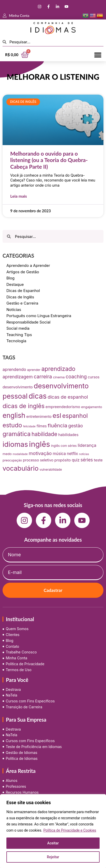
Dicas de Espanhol (23, 291)
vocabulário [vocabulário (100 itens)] (20, 468)
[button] (98, 55)
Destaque (15, 284)
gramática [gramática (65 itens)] (17, 434)
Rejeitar (53, 857)
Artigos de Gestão (23, 272)
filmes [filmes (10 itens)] (42, 426)
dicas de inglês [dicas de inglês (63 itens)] (24, 406)
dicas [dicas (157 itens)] (38, 396)
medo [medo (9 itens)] (7, 454)
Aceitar (53, 843)
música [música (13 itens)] (59, 454)
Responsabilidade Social (28, 322)
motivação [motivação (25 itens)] (40, 453)
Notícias (14, 310)
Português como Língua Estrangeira (39, 316)
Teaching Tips (19, 335)
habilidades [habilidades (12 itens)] (68, 435)
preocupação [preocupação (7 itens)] (12, 460)
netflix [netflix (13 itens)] (72, 454)
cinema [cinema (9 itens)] (59, 377)
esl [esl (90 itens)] (57, 416)
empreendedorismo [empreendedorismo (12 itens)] (63, 407)
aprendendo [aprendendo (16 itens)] (14, 369)
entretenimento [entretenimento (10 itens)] (39, 417)
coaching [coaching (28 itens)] (76, 377)
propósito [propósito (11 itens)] (62, 460)
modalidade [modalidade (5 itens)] (20, 454)
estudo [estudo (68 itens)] (12, 425)
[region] (53, 831)
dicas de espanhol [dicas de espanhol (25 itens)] (68, 397)
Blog (10, 278)
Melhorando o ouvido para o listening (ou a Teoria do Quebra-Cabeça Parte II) (49, 160)
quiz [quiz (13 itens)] (76, 460)
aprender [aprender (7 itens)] (34, 370)
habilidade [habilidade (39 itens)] (44, 434)
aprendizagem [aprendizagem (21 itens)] (18, 377)
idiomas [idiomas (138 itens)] (15, 444)
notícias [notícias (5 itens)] (84, 454)
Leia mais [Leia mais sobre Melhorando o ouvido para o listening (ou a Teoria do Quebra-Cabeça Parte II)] (19, 196)
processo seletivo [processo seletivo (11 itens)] (38, 460)
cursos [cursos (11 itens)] (94, 377)
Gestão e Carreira (22, 303)
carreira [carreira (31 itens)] (43, 377)
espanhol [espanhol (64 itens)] (75, 416)
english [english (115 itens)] (14, 415)
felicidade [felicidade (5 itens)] (29, 426)
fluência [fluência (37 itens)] (57, 425)
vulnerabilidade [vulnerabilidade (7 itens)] (51, 470)
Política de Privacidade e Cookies (70, 830)
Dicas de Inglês (20, 297)
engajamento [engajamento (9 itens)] (92, 407)
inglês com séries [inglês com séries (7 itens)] (64, 446)
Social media (18, 328)
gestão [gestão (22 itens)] (76, 426)
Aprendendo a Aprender (28, 265)
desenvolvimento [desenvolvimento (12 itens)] (18, 387)
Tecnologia (16, 341)
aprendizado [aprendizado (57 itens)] (59, 369)
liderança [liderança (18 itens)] (87, 445)
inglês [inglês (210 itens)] (39, 444)
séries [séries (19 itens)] (87, 460)
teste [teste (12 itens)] (98, 460)
